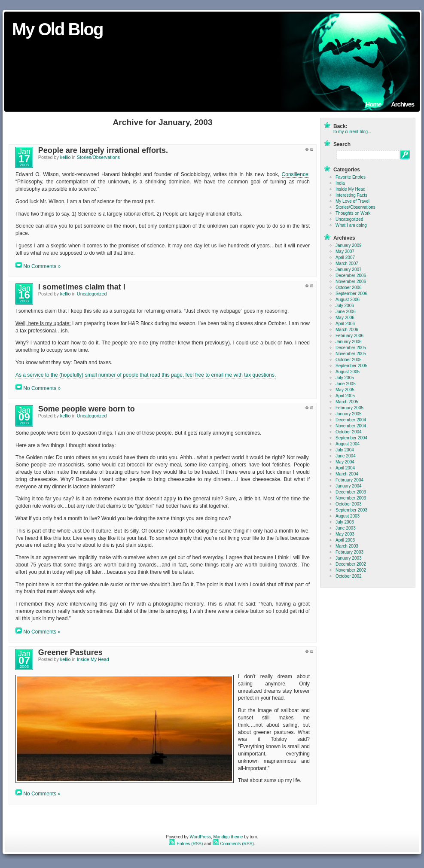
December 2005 (351, 348)
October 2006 (349, 288)
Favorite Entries (351, 177)
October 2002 (349, 576)
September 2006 (351, 294)
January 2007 (349, 270)
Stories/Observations (98, 157)
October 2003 (349, 504)
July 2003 (345, 522)
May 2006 (345, 318)
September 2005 (351, 366)
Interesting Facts (351, 195)
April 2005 (345, 396)
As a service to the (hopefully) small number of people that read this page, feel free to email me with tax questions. (146, 375)
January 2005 (349, 414)
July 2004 (345, 450)
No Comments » (42, 266)
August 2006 (348, 300)
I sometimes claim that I (82, 287)
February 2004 (349, 480)
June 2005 (346, 384)
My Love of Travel (352, 201)
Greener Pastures (70, 652)
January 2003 (349, 558)
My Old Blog (57, 29)
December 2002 (351, 564)
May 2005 (345, 390)
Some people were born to (87, 409)
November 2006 (351, 282)
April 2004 (345, 468)
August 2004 (348, 444)
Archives (403, 104)
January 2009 (349, 245)
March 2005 (347, 402)
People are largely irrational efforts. (103, 150)
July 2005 (345, 378)
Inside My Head (93, 659)
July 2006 (345, 306)
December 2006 (351, 276)
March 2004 (347, 474)
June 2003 (346, 528)
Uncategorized (92, 294)
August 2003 (348, 516)
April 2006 (345, 324)
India (340, 183)
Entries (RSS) (186, 844)
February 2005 (349, 408)
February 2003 (349, 552)
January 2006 (349, 342)
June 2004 (346, 456)
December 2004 (351, 420)
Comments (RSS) (233, 844)
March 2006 (347, 330)
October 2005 (349, 360)
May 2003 (345, 534)
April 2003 (345, 540)
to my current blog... (352, 132)
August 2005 (348, 372)
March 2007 (347, 263)
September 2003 (351, 510)
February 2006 (349, 336)
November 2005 (351, 354)
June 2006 (346, 312)
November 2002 (351, 570)
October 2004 (349, 432)
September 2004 (351, 438)
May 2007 (345, 251)
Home (374, 104)
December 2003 (351, 492)
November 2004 (351, 426)
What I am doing (351, 225)
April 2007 (345, 257)
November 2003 (351, 498)
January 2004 (349, 486)
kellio (66, 157)
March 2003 (347, 546)
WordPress (200, 837)
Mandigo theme (228, 837)
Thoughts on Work (353, 213)
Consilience (295, 174)
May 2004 (345, 462)
